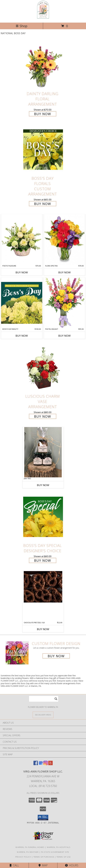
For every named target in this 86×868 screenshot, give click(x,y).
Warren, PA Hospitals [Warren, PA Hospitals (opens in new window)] (59, 847)
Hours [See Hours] (72, 865)
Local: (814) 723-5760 (43, 786)
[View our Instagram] (46, 764)
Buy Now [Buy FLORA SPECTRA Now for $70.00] (64, 272)
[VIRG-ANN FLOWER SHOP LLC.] (43, 19)
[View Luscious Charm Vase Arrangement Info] (43, 367)
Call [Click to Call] (14, 865)
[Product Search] (44, 699)
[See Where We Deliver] (43, 715)
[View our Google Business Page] (41, 764)
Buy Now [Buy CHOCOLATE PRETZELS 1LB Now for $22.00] (43, 629)
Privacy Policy (23, 857)
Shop (22, 26)
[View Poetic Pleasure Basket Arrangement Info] (22, 240)
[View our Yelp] (50, 764)
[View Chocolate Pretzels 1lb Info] (43, 587)
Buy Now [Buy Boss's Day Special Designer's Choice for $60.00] (43, 560)
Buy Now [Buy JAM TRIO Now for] (43, 485)
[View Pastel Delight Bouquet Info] (64, 303)
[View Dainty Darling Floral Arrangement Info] (43, 65)
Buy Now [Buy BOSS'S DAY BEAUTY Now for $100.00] (22, 336)
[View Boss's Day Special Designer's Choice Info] (43, 517)
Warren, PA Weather (28, 852)
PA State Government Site (55, 852)
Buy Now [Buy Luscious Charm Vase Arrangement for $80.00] (43, 416)
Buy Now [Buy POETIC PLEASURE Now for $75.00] (22, 272)
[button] (43, 818)
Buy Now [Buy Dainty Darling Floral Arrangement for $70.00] (43, 114)
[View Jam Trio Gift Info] (43, 452)
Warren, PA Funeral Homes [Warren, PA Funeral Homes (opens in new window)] (30, 847)
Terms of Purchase (44, 857)
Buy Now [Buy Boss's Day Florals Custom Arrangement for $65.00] (43, 204)
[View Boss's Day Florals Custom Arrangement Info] (43, 150)
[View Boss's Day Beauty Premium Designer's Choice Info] (22, 303)
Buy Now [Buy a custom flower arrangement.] (56, 656)
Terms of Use (64, 857)
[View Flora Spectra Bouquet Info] (64, 239)
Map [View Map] (43, 865)
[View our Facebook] (36, 764)
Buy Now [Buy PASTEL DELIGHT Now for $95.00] (64, 336)
